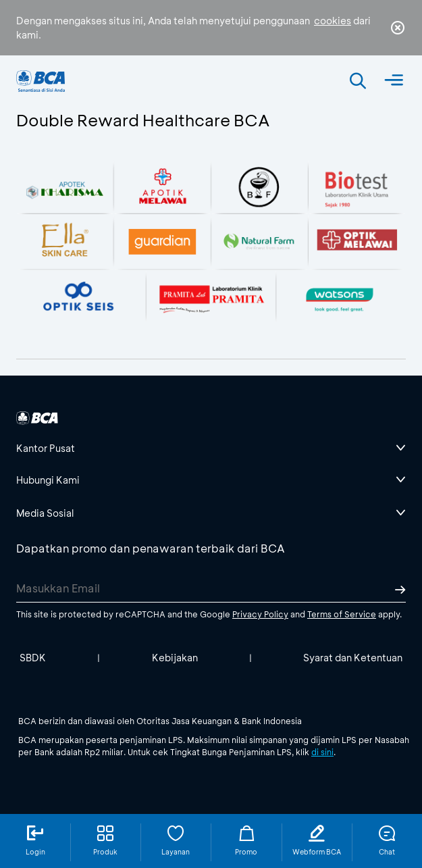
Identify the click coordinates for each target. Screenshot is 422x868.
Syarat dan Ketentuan (353, 658)
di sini (322, 752)
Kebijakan (175, 658)
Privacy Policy (260, 614)
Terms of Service (342, 614)
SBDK (33, 658)
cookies (333, 21)
